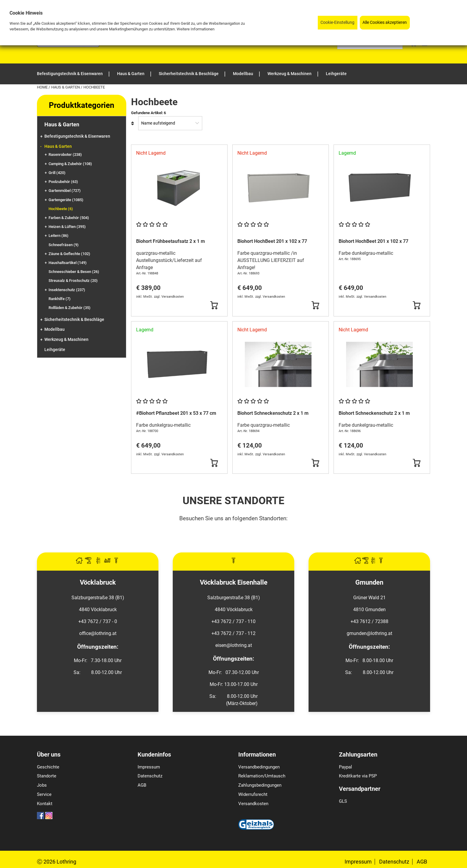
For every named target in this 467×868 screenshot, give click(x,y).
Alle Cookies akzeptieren (385, 22)
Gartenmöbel (65, 191)
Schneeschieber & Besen (74, 272)
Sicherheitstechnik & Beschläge (74, 320)
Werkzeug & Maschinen (66, 340)
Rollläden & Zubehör (70, 308)
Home (43, 87)
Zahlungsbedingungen (260, 785)
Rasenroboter (65, 154)
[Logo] (68, 45)
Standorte (47, 776)
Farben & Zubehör (69, 218)
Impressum (149, 767)
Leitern (59, 236)
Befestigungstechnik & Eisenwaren (77, 136)
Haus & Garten (66, 87)
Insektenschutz (67, 290)
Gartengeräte (66, 200)
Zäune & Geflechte (69, 254)
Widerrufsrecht (253, 794)
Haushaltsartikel (68, 263)
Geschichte (48, 767)
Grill (57, 173)
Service (44, 794)
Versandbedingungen (259, 767)
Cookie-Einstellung (337, 22)
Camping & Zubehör (70, 164)
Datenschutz (150, 776)
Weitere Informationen (196, 29)
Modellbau (55, 329)
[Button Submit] (214, 305)
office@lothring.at (98, 633)
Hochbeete (61, 209)
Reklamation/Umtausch (262, 776)
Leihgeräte (55, 350)
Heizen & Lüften (67, 227)
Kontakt (45, 804)
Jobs (42, 785)
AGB (142, 785)
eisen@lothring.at (234, 645)
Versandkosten (253, 804)
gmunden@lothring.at (369, 633)
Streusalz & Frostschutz (73, 281)
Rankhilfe (60, 299)
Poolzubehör (63, 182)
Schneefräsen (64, 245)
